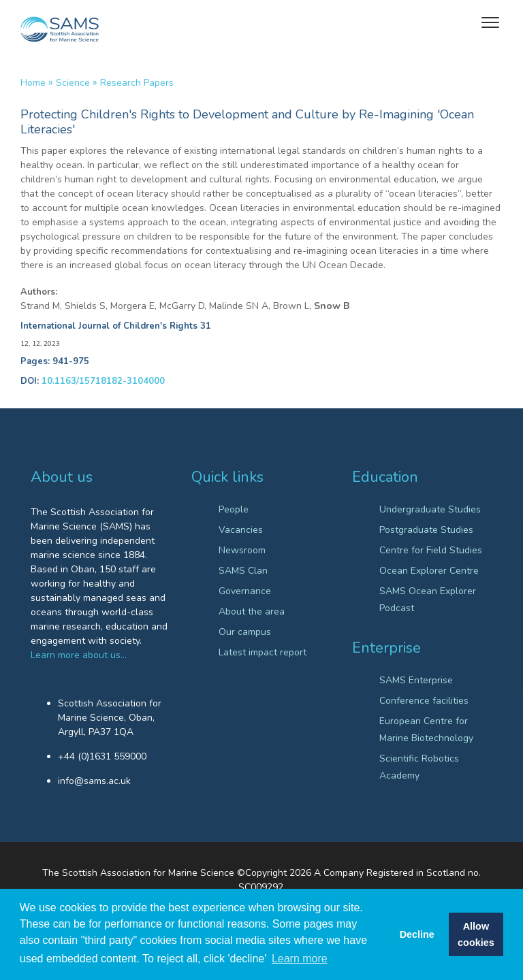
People (234, 509)
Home (33, 83)
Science (73, 83)
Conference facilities (424, 701)
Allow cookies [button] (476, 934)
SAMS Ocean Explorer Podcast (428, 600)
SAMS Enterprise (416, 680)
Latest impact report (263, 652)
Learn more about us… (79, 655)
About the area (252, 611)
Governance (245, 591)
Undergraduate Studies (430, 509)
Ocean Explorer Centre (429, 571)
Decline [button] (417, 934)
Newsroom (242, 550)
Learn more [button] (300, 959)
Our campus (245, 632)
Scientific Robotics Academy (419, 767)
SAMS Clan (243, 571)
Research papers (137, 83)
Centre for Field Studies (431, 550)
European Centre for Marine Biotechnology (426, 730)
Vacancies (241, 530)
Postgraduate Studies (426, 530)
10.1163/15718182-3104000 (103, 381)
